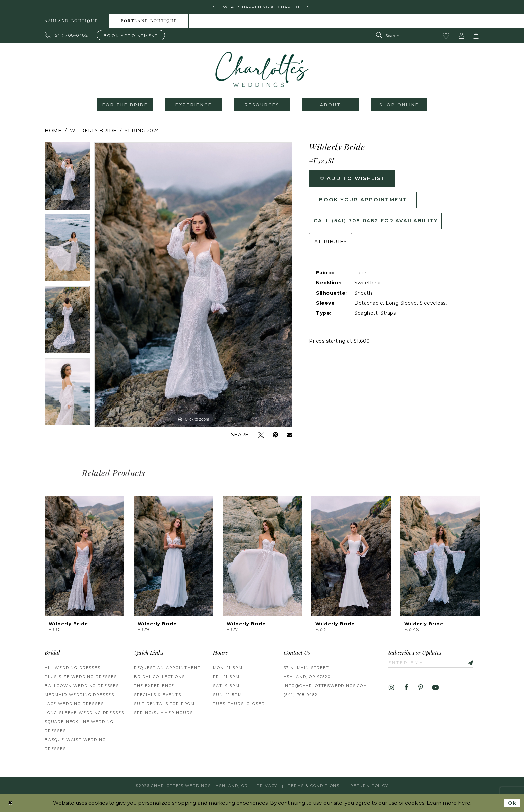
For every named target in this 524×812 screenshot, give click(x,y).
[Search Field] (401, 36)
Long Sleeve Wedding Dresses (84, 713)
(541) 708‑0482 (301, 695)
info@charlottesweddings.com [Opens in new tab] (325, 686)
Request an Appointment (167, 668)
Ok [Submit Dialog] (512, 803)
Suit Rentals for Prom (164, 704)
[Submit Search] (380, 36)
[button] (462, 36)
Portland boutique (149, 22)
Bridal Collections (160, 677)
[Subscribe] (471, 663)
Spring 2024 (142, 131)
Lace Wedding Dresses (74, 704)
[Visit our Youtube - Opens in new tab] (436, 688)
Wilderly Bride (93, 131)
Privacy (267, 786)
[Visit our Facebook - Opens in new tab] (406, 688)
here (464, 803)
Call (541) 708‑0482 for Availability (377, 223)
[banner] (262, 70)
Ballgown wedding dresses (82, 686)
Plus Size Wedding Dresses (81, 677)
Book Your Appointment (364, 201)
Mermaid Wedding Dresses (80, 695)
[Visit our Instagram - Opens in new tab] (391, 688)
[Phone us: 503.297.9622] (67, 36)
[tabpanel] (67, 179)
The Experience (154, 686)
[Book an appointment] (131, 36)
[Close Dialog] (10, 803)
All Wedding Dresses (73, 668)
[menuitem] (71, 21)
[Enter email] (432, 663)
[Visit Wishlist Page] (446, 36)
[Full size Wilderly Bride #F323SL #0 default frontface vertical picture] (193, 285)
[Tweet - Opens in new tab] (261, 435)
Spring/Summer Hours (164, 713)
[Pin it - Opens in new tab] (276, 435)
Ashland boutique (71, 22)
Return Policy (369, 786)
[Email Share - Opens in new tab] (290, 435)
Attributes (331, 244)
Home (53, 131)
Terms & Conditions (314, 786)
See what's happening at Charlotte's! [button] (262, 7)
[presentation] (85, 557)
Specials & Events (158, 695)
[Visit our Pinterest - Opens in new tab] (421, 688)
